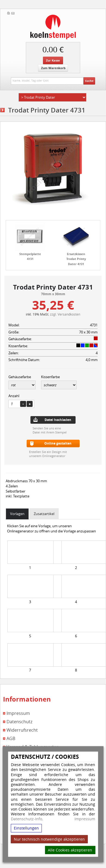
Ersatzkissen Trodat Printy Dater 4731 (76, 259)
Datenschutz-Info (26, 819)
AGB (11, 739)
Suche (89, 81)
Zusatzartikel (44, 514)
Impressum (85, 819)
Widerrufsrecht (22, 730)
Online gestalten (58, 443)
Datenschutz (19, 722)
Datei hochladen (58, 420)
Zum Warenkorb (53, 68)
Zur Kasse (53, 60)
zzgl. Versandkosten (65, 314)
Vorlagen (17, 514)
